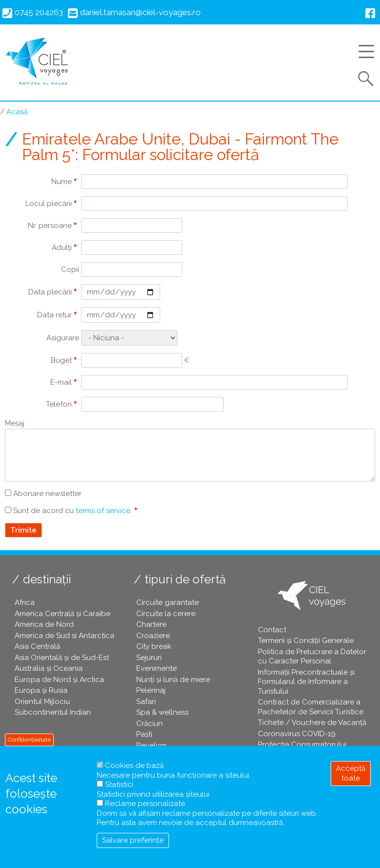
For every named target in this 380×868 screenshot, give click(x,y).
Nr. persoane (50, 226)
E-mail (61, 382)
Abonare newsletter (47, 494)
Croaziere (153, 636)
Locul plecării (49, 204)
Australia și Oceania (49, 668)
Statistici (119, 785)
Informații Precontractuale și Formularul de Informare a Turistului (306, 682)
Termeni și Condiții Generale (306, 641)
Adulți (62, 248)
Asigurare (63, 338)
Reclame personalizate (145, 804)
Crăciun (149, 723)
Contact (272, 630)
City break (154, 646)
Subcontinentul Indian (53, 712)
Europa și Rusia (41, 690)
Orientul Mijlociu (42, 702)
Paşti (144, 734)
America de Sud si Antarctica (64, 636)
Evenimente (157, 668)
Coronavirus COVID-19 (297, 734)
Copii (70, 269)
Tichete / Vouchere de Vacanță (312, 723)
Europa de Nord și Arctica (59, 680)
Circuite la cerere (166, 614)
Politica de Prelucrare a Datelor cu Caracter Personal (312, 657)
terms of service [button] (103, 511)
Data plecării (50, 292)
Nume (62, 182)
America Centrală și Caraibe (63, 614)
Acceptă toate (351, 773)
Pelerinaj (151, 690)
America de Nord (44, 624)
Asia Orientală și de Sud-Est (62, 658)
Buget (61, 360)
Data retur (54, 315)
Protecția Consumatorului (302, 744)
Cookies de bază (134, 765)
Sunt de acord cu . (73, 511)
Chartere (151, 624)
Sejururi (149, 658)
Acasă (17, 112)
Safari (146, 702)
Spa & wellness (162, 712)
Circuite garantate (168, 602)
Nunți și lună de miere (173, 680)
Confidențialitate (29, 740)
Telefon (59, 404)
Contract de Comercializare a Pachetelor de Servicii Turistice (311, 707)
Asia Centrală (37, 646)
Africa (25, 602)
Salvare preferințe (133, 840)
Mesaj (15, 423)
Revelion (151, 745)
